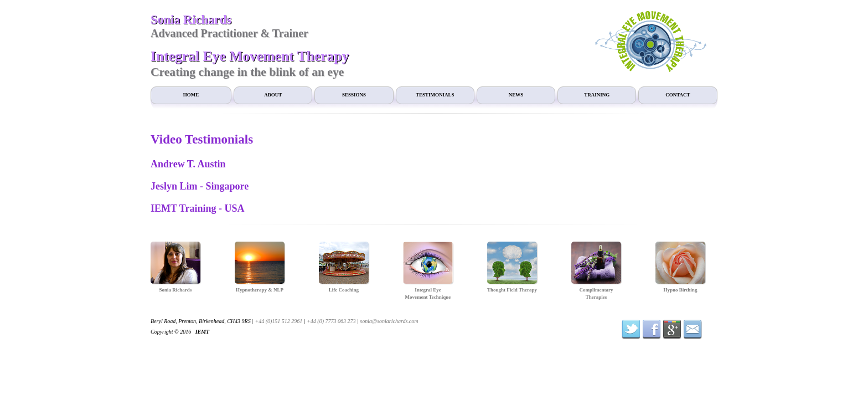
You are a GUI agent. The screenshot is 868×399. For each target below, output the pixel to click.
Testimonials (435, 95)
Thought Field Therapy (512, 290)
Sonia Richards (176, 290)
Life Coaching (344, 290)
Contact (678, 95)
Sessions (354, 95)
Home (191, 95)
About (273, 95)
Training (597, 95)
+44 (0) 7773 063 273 (331, 321)
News (516, 95)
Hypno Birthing (681, 290)
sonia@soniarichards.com (389, 321)
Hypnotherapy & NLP (260, 290)
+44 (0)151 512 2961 (278, 321)
